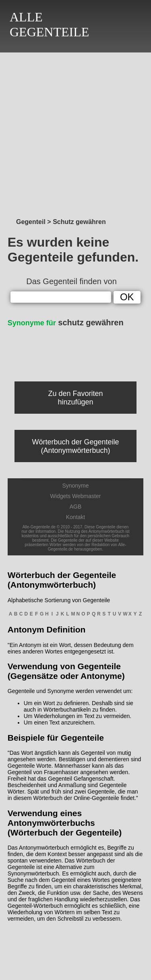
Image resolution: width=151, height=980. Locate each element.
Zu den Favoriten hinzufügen (75, 398)
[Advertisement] (75, 133)
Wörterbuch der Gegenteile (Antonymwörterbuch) (75, 446)
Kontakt (75, 517)
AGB (76, 507)
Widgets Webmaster (76, 496)
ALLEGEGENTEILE (49, 24)
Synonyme (75, 486)
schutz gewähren (66, 322)
